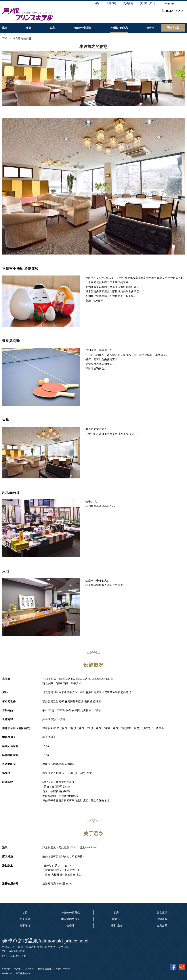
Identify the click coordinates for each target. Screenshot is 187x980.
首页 (25, 913)
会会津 (70, 926)
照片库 (116, 919)
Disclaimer (7, 973)
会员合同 (162, 926)
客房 (116, 913)
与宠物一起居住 (71, 913)
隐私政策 (162, 913)
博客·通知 (116, 926)
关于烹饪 (25, 926)
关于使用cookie (23, 973)
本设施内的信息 (71, 919)
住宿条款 (162, 919)
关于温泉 (25, 919)
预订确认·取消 (148, 3)
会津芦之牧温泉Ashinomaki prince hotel (45, 941)
